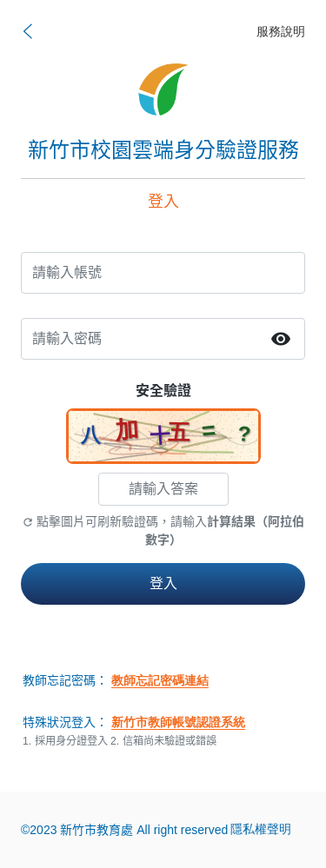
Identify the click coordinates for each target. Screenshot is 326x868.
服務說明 (281, 32)
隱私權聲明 (261, 829)
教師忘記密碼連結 (160, 681)
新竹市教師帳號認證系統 (178, 722)
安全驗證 (163, 391)
